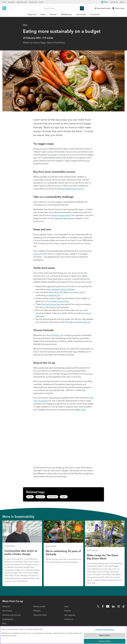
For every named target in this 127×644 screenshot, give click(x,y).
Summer (53, 14)
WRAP (85, 276)
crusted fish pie (53, 295)
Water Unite (81, 410)
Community (81, 14)
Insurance (11, 2)
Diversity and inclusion (12, 615)
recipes (53, 155)
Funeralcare (33, 2)
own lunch (38, 254)
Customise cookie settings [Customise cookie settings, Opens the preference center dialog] (105, 630)
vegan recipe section (61, 215)
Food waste (52, 497)
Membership (66, 14)
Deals (43, 14)
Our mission (7, 611)
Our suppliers (70, 615)
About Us (6, 606)
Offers (105, 2)
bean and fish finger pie (80, 322)
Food (4, 2)
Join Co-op (114, 2)
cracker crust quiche (60, 301)
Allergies (37, 611)
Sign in (122, 2)
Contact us (69, 619)
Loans (41, 2)
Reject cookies (105, 635)
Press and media (40, 615)
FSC (84, 390)
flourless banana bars (51, 304)
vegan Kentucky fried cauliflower (61, 289)
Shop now (32, 14)
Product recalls (39, 606)
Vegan (64, 497)
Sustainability (8, 619)
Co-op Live (95, 14)
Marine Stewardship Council (71, 189)
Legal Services (22, 2)
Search (81, 8)
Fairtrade (55, 335)
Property (68, 611)
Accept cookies (105, 641)
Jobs (66, 606)
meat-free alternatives (64, 218)
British (30, 497)
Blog (25, 25)
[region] (63, 635)
